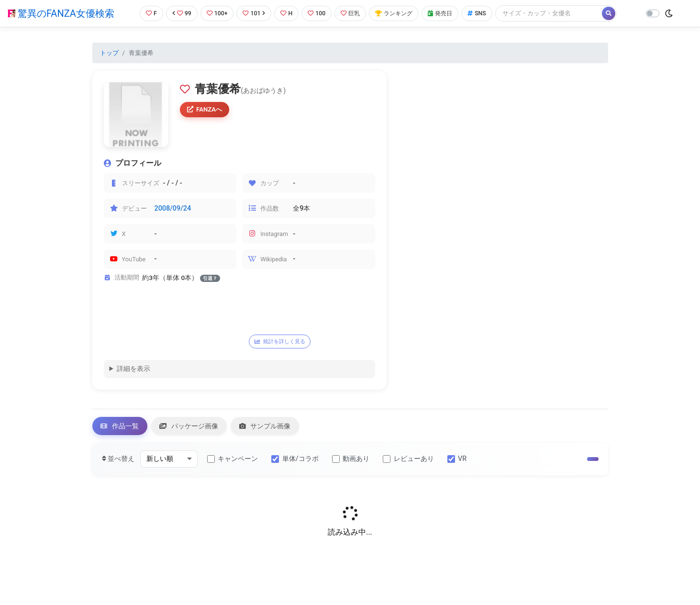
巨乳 (352, 13)
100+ (215, 13)
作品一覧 (121, 427)
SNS (484, 13)
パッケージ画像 (192, 427)
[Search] (556, 13)
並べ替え (118, 461)
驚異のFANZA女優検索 (61, 13)
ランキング (398, 13)
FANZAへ (206, 110)
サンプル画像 (271, 427)
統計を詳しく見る (282, 342)
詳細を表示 (133, 370)
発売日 (446, 13)
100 (317, 13)
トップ (109, 53)
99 (179, 13)
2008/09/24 (173, 208)
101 (253, 13)
